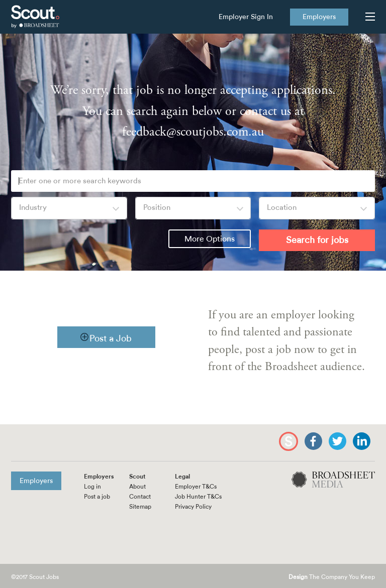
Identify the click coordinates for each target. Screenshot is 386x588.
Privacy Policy (193, 507)
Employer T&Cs (196, 487)
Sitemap (140, 507)
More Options (210, 239)
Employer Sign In (246, 17)
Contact (140, 497)
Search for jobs (317, 240)
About (137, 487)
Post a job (97, 497)
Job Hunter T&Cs (198, 497)
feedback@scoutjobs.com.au (193, 132)
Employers (319, 17)
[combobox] (69, 208)
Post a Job (111, 338)
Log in (92, 487)
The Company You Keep (332, 577)
